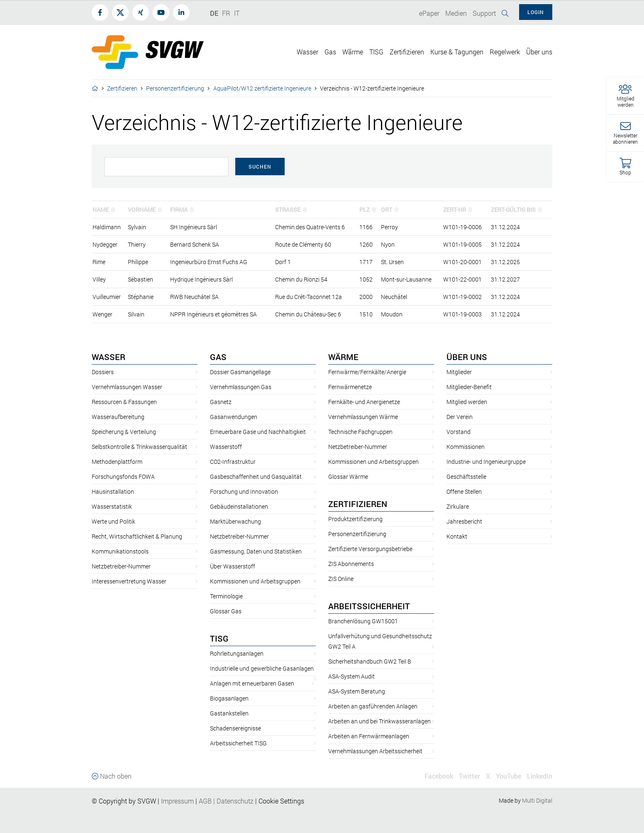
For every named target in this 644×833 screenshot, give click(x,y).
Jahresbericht (464, 521)
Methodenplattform (117, 462)
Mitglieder (459, 372)
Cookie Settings (281, 801)
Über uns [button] (539, 52)
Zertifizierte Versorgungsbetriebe (370, 549)
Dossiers (103, 372)
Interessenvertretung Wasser (129, 581)
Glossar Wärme (348, 477)
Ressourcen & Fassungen (124, 402)
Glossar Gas (226, 611)
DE (214, 13)
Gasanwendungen (234, 417)
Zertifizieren (122, 88)
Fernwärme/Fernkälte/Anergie (367, 372)
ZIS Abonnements (351, 564)
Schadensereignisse (235, 728)
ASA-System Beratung (357, 691)
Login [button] (536, 12)
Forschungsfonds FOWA (123, 477)
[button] (625, 96)
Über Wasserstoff (233, 566)
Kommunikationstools (120, 551)
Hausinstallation (113, 491)
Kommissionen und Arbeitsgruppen (255, 581)
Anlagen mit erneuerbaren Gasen (252, 683)
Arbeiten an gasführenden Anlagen (373, 706)
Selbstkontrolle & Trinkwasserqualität (139, 447)
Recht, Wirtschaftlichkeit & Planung (137, 536)
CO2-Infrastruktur (233, 462)
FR (226, 13)
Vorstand (459, 432)
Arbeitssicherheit (369, 606)
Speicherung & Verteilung (124, 432)
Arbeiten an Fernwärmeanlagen (369, 736)
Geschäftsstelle (466, 477)
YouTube (509, 776)
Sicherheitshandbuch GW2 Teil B (370, 661)
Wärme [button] (353, 52)
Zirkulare (458, 506)
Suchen (260, 167)
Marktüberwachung (235, 521)
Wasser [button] (307, 52)
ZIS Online (341, 579)
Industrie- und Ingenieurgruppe (486, 462)
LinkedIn (540, 776)
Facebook (439, 776)
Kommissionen (466, 447)
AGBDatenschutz (226, 801)
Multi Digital (537, 800)
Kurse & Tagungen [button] (457, 52)
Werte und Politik (113, 521)
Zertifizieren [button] (407, 52)
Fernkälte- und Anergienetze (364, 402)
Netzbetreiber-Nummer (121, 566)
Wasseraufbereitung (118, 417)
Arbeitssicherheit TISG (238, 743)
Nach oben (112, 776)
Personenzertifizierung (175, 88)
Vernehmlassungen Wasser (127, 387)
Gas (218, 357)
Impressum (177, 801)
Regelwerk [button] (505, 52)
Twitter (470, 776)
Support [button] (484, 13)
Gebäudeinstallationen (239, 506)
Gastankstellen (229, 713)
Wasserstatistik (112, 506)
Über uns (467, 357)
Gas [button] (330, 52)
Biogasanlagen (229, 698)
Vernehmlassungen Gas (241, 387)
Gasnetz (221, 402)
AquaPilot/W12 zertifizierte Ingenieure (262, 88)
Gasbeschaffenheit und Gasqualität (256, 477)
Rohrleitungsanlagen (237, 653)
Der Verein (460, 417)
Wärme (343, 357)
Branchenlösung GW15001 (363, 621)
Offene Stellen (464, 491)
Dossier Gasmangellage (240, 372)
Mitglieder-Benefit (469, 387)
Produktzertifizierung (355, 519)
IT (237, 13)
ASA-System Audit (351, 676)
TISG (219, 638)
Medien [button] (456, 13)
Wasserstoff (226, 447)
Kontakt (457, 536)
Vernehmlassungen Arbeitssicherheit (375, 751)
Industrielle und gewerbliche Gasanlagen (262, 668)
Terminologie (226, 596)
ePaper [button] (429, 13)
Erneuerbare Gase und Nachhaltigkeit (258, 432)
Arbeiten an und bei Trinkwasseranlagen (379, 721)
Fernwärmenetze (350, 387)
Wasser (109, 357)
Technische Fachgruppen (360, 432)
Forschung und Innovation (244, 491)
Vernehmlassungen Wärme (363, 417)
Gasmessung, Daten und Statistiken (256, 551)
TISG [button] (376, 52)
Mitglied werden (467, 402)
